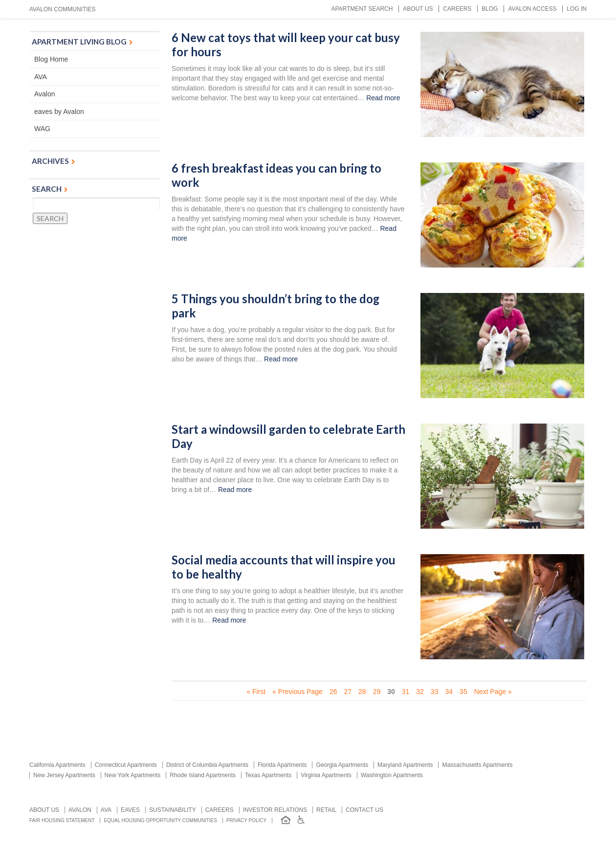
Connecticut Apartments (126, 765)
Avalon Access (532, 9)
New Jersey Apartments (64, 775)
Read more (383, 98)
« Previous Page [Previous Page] (297, 692)
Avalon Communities (63, 9)
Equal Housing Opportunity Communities (160, 820)
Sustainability (173, 810)
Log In (577, 9)
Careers (457, 9)
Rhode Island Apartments (203, 775)
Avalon (45, 94)
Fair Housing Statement (62, 820)
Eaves (130, 810)
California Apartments (57, 765)
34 (449, 692)
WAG (42, 129)
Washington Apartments (392, 775)
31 (406, 692)
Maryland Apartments (405, 765)
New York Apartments (133, 775)
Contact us (364, 810)
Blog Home (51, 59)
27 (348, 692)
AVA (41, 77)
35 (463, 692)
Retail (326, 810)
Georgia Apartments (342, 765)
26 (333, 692)
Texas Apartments (268, 775)
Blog (490, 9)
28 (362, 692)
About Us (418, 9)
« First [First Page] (256, 692)
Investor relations (275, 810)
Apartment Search (362, 9)
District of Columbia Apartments (207, 765)
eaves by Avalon (59, 112)
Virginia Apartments (326, 775)
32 (420, 692)
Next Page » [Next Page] (493, 692)
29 (377, 692)
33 (435, 692)
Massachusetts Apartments (477, 765)
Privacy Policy (246, 820)
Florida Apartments (282, 765)
